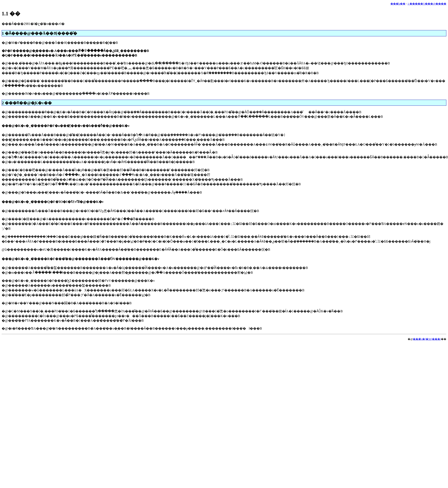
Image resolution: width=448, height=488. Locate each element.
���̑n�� (398, 4)
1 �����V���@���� (427, 4)
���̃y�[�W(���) (427, 339)
